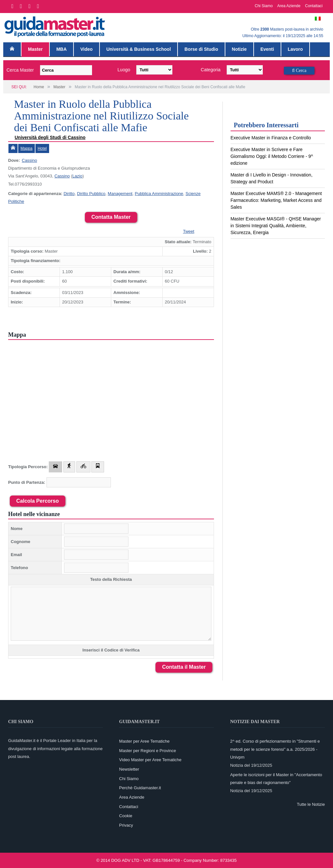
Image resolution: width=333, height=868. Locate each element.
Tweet (189, 231)
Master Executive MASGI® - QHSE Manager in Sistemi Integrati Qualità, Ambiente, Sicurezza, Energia (276, 226)
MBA (61, 49)
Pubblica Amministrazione (159, 194)
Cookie (126, 816)
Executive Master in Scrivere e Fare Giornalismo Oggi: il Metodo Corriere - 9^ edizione (272, 156)
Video (87, 49)
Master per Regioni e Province (147, 751)
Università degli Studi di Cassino (50, 137)
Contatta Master (111, 217)
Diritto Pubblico (91, 194)
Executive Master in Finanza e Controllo (271, 138)
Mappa (27, 148)
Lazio (77, 176)
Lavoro (295, 49)
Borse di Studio (201, 49)
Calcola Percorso (38, 501)
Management (120, 194)
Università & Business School (139, 49)
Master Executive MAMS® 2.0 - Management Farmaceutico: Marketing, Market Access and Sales (276, 200)
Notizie (239, 49)
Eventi (267, 49)
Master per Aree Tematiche (144, 741)
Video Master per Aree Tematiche (150, 760)
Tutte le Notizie (311, 804)
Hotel (42, 148)
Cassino (29, 160)
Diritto (69, 194)
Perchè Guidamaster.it (140, 788)
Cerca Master (20, 70)
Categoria (211, 70)
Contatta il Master (184, 667)
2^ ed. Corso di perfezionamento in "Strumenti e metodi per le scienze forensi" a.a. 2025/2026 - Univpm (275, 749)
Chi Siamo (264, 6)
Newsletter (129, 769)
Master (35, 49)
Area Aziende (289, 6)
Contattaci (314, 6)
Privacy (126, 825)
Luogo (124, 70)
